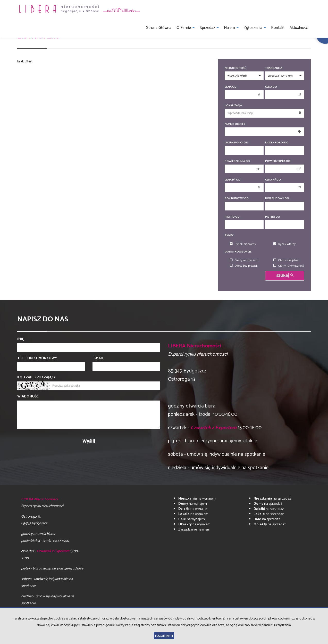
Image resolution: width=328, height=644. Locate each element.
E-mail (98, 358)
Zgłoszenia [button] (255, 28)
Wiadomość (28, 397)
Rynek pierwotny (243, 244)
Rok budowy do (277, 198)
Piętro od (232, 217)
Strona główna (159, 28)
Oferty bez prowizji (244, 266)
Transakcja (274, 68)
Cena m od (233, 180)
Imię (21, 339)
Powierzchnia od (237, 161)
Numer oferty (235, 124)
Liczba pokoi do (277, 143)
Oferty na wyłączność (289, 266)
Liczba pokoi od (236, 143)
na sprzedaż (272, 499)
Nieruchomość (235, 68)
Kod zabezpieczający (36, 378)
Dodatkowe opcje (238, 252)
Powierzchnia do (278, 161)
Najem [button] (231, 28)
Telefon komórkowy (37, 358)
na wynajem (197, 499)
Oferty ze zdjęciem (244, 260)
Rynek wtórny (284, 244)
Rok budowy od (237, 198)
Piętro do (273, 217)
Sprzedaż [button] (209, 28)
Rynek (229, 236)
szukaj (285, 276)
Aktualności (299, 28)
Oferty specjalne (286, 260)
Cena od (231, 87)
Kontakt (278, 28)
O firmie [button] (186, 28)
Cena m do (273, 180)
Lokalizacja (233, 106)
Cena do (271, 87)
